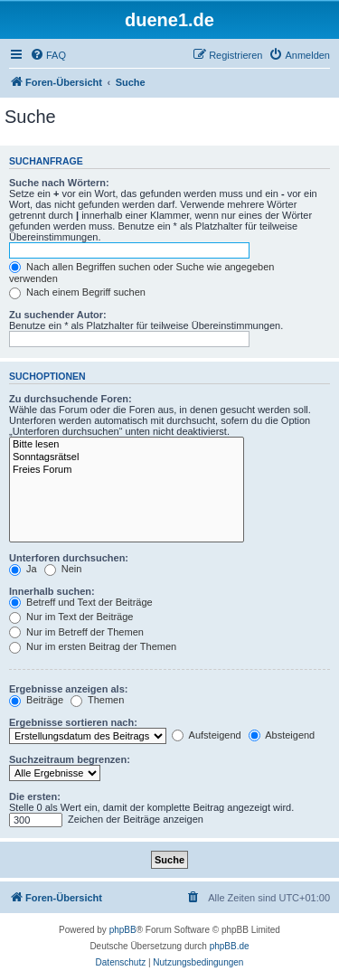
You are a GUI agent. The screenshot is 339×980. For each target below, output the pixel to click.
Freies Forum (127, 470)
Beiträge (36, 700)
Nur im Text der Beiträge (71, 617)
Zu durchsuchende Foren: (71, 399)
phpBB (123, 930)
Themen (97, 700)
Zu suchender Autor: (58, 315)
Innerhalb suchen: (52, 591)
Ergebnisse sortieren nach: (73, 722)
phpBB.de (230, 946)
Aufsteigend (207, 735)
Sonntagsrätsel (127, 457)
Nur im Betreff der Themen (76, 632)
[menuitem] (48, 55)
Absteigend (282, 735)
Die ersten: (35, 796)
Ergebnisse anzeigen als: (68, 689)
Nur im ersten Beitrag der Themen (93, 646)
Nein (63, 569)
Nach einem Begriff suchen (77, 292)
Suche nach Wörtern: (59, 183)
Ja (23, 569)
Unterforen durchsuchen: (69, 558)
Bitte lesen (127, 445)
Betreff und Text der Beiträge (81, 602)
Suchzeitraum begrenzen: (70, 759)
